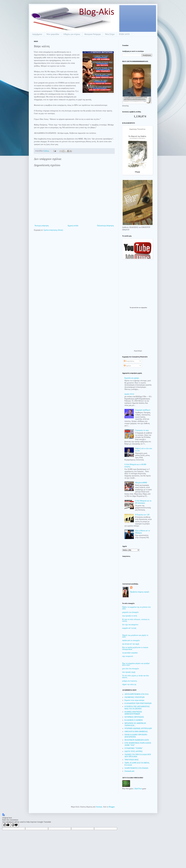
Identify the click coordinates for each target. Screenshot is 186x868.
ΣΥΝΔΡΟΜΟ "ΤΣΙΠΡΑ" (134, 748)
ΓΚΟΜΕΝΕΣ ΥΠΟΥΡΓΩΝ (134, 697)
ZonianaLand (129, 771)
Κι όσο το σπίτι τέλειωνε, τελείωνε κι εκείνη (136, 620)
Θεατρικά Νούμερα (93, 34)
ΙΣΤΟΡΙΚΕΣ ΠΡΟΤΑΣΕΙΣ (134, 717)
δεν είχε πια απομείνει (130, 625)
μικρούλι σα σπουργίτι (130, 612)
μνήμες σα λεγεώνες (130, 681)
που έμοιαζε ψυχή (129, 672)
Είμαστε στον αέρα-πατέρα (134, 700)
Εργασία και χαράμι (132, 378)
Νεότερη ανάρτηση (42, 226)
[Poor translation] (15, 825)
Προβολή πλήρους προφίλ (140, 592)
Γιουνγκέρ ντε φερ (142, 430)
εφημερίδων (144, 308)
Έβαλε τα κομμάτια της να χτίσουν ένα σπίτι (136, 608)
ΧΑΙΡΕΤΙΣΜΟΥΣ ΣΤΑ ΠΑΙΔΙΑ (136, 768)
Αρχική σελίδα (73, 226)
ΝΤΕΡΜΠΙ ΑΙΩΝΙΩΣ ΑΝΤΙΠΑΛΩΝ (138, 728)
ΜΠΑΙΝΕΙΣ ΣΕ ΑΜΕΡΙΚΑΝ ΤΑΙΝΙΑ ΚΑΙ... (135, 724)
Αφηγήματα (37, 34)
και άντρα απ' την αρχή (131, 644)
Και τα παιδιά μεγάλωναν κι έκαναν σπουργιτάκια (135, 648)
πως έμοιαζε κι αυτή (130, 616)
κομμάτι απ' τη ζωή (129, 628)
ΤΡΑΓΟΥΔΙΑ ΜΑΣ (131, 760)
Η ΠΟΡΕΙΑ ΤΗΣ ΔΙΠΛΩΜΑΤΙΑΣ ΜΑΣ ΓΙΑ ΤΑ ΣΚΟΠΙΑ (137, 708)
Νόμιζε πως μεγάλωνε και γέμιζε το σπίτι (135, 636)
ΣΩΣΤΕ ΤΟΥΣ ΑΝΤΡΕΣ (133, 751)
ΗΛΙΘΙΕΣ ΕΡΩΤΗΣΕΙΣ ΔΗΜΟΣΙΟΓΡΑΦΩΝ (133, 713)
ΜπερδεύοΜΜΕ (141, 483)
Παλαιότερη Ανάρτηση (105, 226)
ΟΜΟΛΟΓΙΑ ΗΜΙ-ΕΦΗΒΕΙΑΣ (136, 732)
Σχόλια (127, 366)
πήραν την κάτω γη (129, 684)
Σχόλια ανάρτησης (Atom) (53, 230)
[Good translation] (6, 825)
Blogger (112, 807)
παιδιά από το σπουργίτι (131, 640)
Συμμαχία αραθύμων (143, 410)
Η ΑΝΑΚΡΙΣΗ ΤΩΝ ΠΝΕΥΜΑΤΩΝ (138, 703)
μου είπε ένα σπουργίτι (131, 669)
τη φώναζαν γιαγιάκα (130, 653)
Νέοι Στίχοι (110, 34)
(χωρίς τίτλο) (129, 394)
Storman (99, 807)
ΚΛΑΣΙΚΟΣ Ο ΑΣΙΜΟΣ (134, 720)
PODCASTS (124, 34)
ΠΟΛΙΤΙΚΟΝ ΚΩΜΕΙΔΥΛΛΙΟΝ (137, 740)
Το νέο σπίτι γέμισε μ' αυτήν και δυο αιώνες (136, 676)
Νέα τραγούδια (53, 34)
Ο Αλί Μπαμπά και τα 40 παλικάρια (143, 502)
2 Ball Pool (138, 789)
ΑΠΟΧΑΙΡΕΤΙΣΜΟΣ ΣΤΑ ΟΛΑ (136, 694)
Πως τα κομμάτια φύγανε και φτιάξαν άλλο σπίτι (136, 664)
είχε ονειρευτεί (128, 656)
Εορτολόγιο (138, 351)
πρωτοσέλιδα (135, 308)
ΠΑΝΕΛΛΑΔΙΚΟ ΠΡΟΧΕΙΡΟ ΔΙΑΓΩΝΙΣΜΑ (136, 736)
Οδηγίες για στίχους (72, 34)
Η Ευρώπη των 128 (142, 515)
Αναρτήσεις (129, 361)
